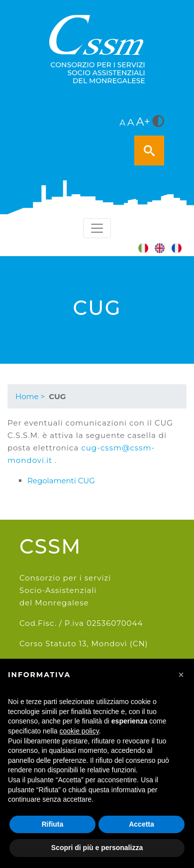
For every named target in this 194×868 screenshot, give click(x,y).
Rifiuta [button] (53, 824)
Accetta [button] (142, 824)
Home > (30, 396)
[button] (181, 675)
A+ (144, 122)
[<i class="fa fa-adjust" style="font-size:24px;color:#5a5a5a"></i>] (158, 122)
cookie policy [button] (79, 731)
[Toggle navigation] (97, 228)
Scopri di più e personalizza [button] (97, 848)
